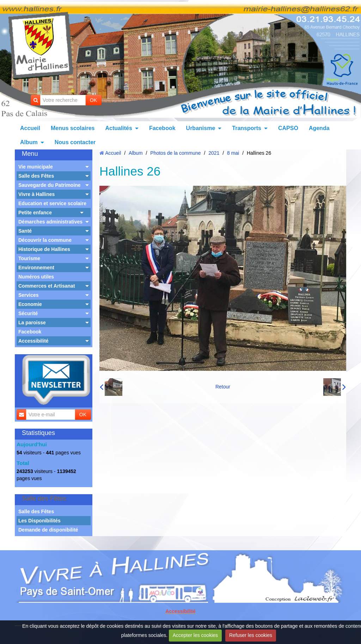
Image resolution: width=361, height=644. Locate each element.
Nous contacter (75, 142)
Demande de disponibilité (48, 530)
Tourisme (29, 258)
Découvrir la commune (45, 240)
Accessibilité (33, 341)
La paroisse (32, 323)
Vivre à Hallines (36, 194)
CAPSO (288, 128)
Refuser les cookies (251, 635)
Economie (30, 304)
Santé (25, 231)
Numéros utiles (36, 277)
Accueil (30, 128)
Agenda (319, 128)
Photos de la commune (175, 153)
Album (29, 142)
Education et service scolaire (52, 203)
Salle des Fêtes (36, 176)
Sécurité (28, 313)
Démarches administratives (50, 222)
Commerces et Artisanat (47, 286)
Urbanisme (201, 128)
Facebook (162, 128)
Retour (223, 387)
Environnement (36, 268)
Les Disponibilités (39, 521)
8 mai (233, 153)
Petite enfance (35, 213)
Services (29, 295)
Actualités (118, 128)
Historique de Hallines (44, 249)
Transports (247, 128)
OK (93, 100)
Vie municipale (36, 167)
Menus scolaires (73, 128)
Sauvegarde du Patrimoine (50, 185)
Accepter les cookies (195, 635)
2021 (214, 153)
